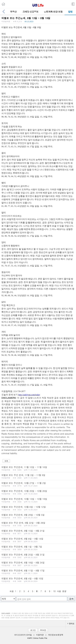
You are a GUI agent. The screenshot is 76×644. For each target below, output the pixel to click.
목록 (6, 461)
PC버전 (43, 630)
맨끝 (64, 591)
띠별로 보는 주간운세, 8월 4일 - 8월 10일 (38, 580)
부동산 (13, 12)
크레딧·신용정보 (30, 12)
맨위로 (71, 624)
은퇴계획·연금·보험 (53, 12)
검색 (71, 599)
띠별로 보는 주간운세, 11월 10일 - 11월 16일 (38, 468)
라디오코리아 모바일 (23, 635)
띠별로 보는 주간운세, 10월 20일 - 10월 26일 (38, 492)
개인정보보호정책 (56, 635)
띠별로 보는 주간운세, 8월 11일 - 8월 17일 (38, 572)
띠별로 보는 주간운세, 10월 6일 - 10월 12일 (38, 508)
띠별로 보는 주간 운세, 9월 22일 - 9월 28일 (38, 524)
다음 (59, 591)
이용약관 (40, 635)
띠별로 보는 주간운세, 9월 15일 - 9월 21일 (38, 532)
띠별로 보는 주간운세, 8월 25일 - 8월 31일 (38, 556)
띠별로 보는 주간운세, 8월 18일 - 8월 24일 (38, 564)
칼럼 (70, 12)
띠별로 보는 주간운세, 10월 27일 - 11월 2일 (38, 484)
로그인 (33, 630)
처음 (12, 591)
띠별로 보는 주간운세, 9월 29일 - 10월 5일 (38, 516)
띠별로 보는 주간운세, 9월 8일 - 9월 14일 (38, 540)
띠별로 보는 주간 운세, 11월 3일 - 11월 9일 (38, 476)
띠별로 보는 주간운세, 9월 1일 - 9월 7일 (38, 548)
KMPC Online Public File (37, 638)
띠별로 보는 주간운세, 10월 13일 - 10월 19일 (38, 500)
